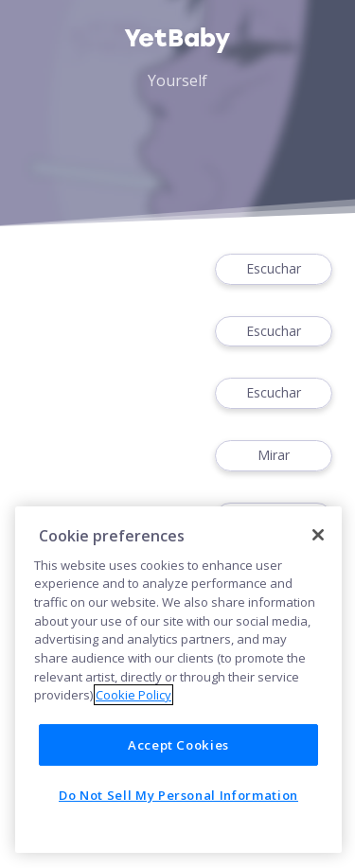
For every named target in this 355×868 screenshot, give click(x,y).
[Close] (318, 535)
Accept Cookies (178, 745)
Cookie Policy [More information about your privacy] (133, 695)
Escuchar (274, 269)
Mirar (274, 456)
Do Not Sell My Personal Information (178, 795)
